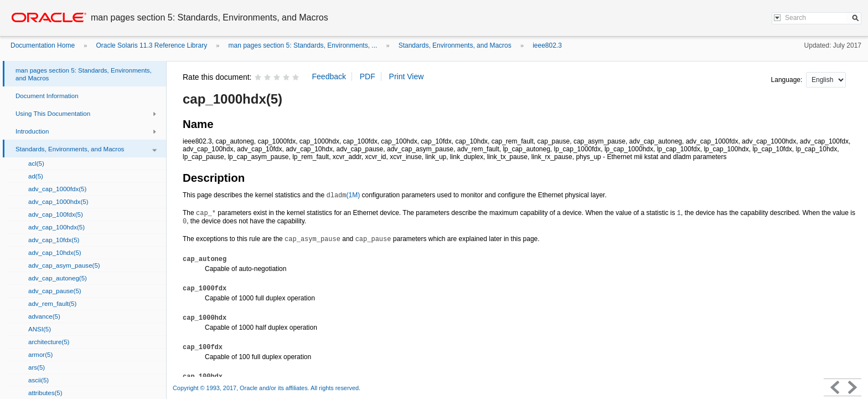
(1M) (343, 195)
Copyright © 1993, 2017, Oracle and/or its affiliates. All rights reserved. (267, 388)
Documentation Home (43, 45)
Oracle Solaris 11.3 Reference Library (151, 45)
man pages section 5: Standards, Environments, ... (303, 45)
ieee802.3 (547, 45)
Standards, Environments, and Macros (455, 45)
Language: (788, 80)
